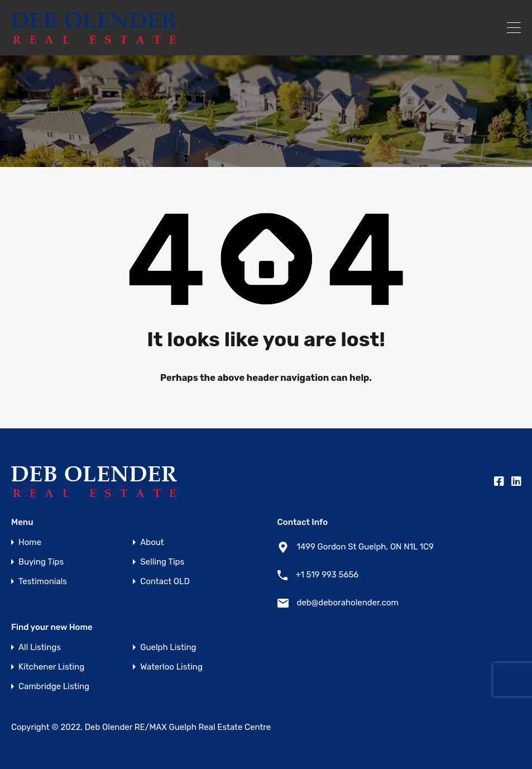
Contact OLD (165, 582)
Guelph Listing (168, 648)
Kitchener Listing (51, 667)
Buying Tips (41, 562)
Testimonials (43, 582)
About (152, 543)
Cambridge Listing (54, 687)
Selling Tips (162, 562)
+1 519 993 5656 (327, 575)
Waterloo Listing (171, 667)
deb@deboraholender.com (348, 603)
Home (30, 543)
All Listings (40, 648)
